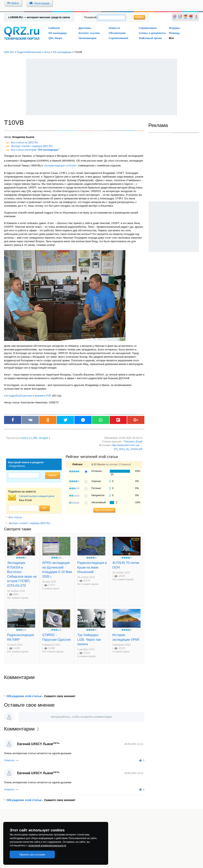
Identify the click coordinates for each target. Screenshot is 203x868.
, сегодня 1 (36, 438)
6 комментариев (86, 656)
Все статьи (14, 517)
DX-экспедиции (62, 52)
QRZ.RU (9, 52)
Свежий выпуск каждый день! (37, 496)
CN (191, 18)
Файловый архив (150, 38)
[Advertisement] (101, 87)
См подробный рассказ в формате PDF (28, 396)
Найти (139, 17)
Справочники (147, 28)
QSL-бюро (55, 38)
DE (185, 18)
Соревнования (119, 38)
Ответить (9, 760)
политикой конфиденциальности (47, 846)
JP (196, 18)
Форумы (174, 28)
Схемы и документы (152, 33)
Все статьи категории (35, 150)
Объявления (117, 33)
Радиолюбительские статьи (33, 52)
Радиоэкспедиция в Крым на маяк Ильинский (92, 567)
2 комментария (51, 589)
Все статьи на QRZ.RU (25, 142)
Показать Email (133, 441)
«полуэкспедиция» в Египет (60, 165)
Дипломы (85, 28)
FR (180, 18)
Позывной (90, 17)
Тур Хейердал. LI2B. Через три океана (89, 639)
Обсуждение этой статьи (24, 696)
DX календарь (58, 33)
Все (171, 38)
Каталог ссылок (89, 33)
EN (174, 18)
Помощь (174, 33)
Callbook (54, 28)
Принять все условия (32, 855)
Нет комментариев (18, 598)
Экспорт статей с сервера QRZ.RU (32, 146)
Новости (114, 28)
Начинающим (88, 38)
